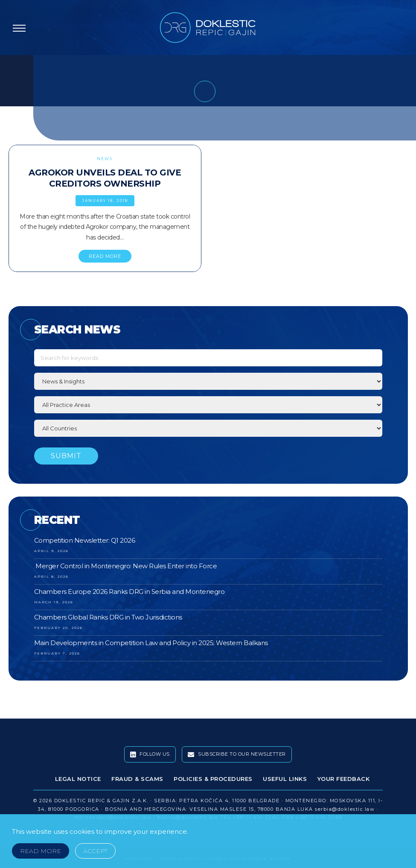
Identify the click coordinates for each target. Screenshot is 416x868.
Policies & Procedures (213, 779)
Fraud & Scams (137, 779)
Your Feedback (344, 779)
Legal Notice (78, 779)
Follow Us (150, 754)
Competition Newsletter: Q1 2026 (85, 540)
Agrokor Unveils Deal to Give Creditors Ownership (105, 178)
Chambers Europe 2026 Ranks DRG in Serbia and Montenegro (129, 592)
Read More (41, 851)
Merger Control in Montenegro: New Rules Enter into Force (126, 566)
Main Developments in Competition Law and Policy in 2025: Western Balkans (151, 643)
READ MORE (105, 256)
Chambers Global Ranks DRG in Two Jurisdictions (108, 617)
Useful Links (285, 779)
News (105, 159)
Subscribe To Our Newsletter (237, 754)
